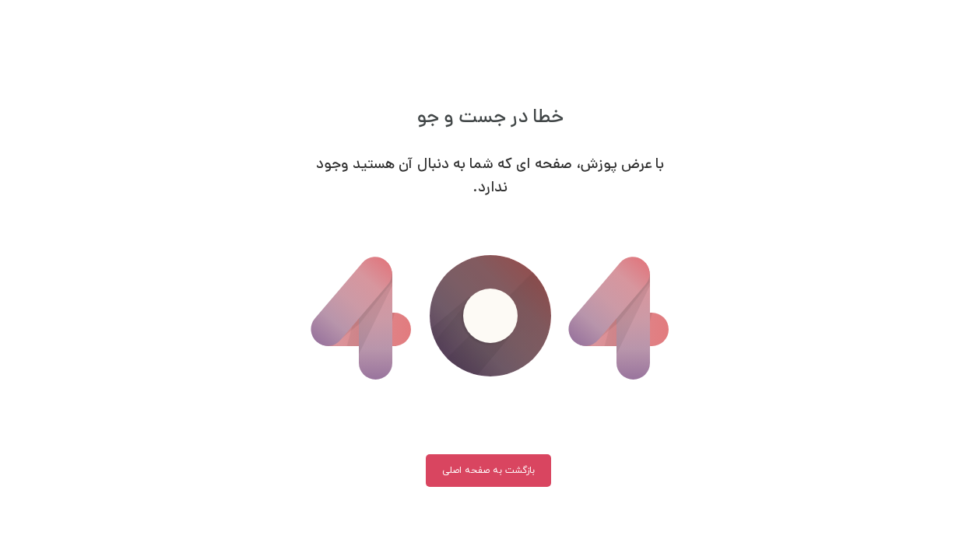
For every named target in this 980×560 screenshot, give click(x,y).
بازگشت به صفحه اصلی (488, 471)
